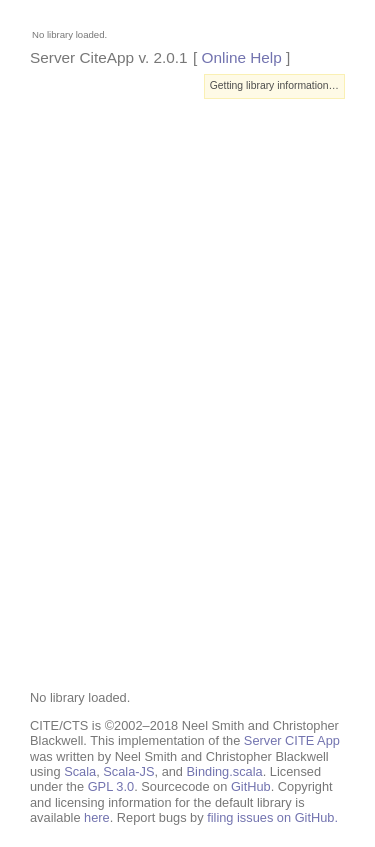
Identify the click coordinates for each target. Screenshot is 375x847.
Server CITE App (292, 740)
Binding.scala (225, 771)
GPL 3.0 (111, 786)
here (97, 817)
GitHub (251, 786)
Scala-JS (128, 771)
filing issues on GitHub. (272, 817)
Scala (80, 771)
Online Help (242, 57)
